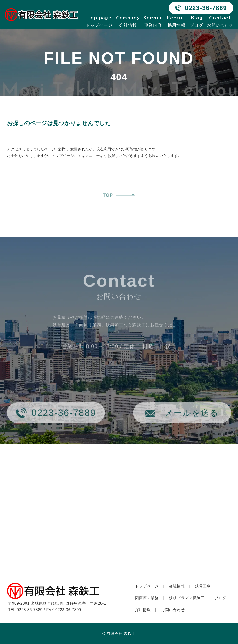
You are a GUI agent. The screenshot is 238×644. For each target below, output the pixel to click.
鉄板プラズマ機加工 (187, 598)
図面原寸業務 (147, 598)
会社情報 (128, 22)
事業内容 (153, 22)
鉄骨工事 (203, 586)
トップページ (99, 22)
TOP (108, 204)
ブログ (197, 22)
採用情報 (177, 22)
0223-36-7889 (206, 8)
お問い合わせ (220, 22)
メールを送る (192, 422)
